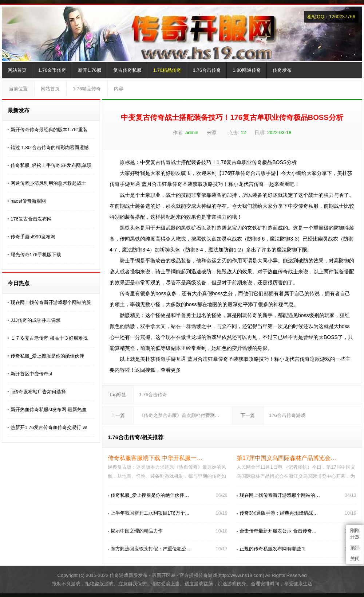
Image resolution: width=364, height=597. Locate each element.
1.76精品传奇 (167, 70)
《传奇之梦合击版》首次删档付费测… (179, 415)
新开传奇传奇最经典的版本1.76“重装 (49, 130)
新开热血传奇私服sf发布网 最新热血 (49, 409)
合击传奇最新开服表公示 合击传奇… (278, 531)
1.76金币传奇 (52, 70)
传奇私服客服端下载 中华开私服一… (155, 458)
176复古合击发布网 (31, 219)
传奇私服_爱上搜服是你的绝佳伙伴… (150, 495)
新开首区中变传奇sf (31, 374)
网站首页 (17, 70)
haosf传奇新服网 (28, 201)
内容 (119, 89)
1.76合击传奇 (207, 70)
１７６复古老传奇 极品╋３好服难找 (49, 338)
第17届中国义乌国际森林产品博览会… (286, 458)
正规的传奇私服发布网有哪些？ (273, 549)
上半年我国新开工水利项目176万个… (150, 513)
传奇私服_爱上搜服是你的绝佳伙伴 (47, 356)
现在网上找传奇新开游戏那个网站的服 (51, 302)
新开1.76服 (90, 70)
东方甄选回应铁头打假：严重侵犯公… (151, 549)
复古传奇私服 (127, 70)
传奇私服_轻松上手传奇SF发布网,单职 (51, 165)
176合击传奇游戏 (287, 415)
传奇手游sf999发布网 (33, 237)
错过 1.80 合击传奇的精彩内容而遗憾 (50, 147)
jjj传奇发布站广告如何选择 (38, 392)
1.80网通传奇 (247, 70)
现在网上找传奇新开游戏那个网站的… (280, 495)
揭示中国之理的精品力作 (137, 531)
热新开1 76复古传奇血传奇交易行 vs (49, 427)
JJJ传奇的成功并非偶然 (35, 320)
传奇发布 (282, 70)
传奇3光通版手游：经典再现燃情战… (279, 513)
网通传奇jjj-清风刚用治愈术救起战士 (48, 183)
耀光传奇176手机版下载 (36, 255)
